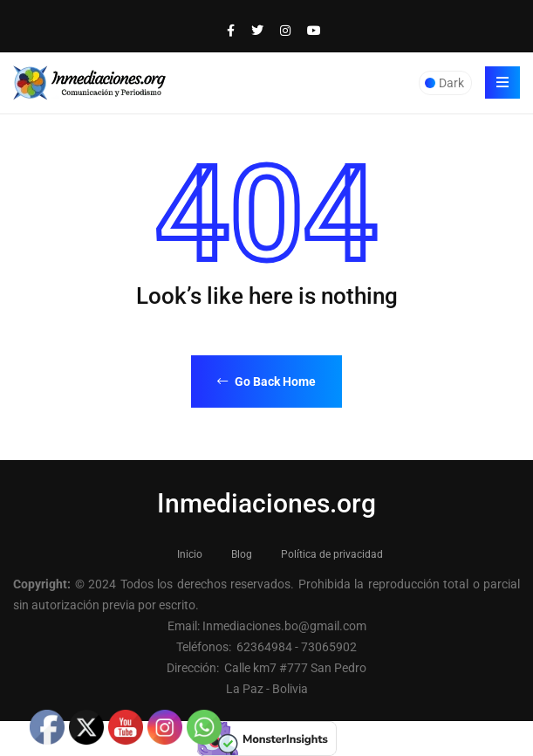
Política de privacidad (332, 554)
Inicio (190, 554)
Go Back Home (266, 381)
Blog (242, 554)
